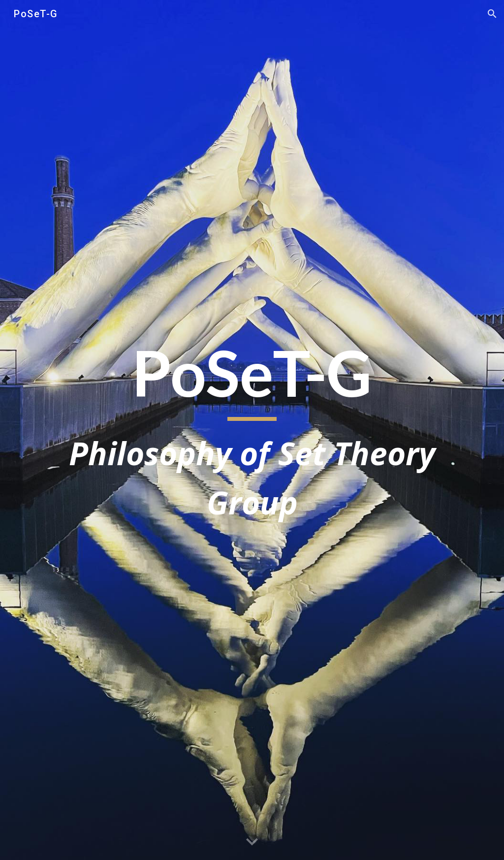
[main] (252, 430)
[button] (492, 14)
